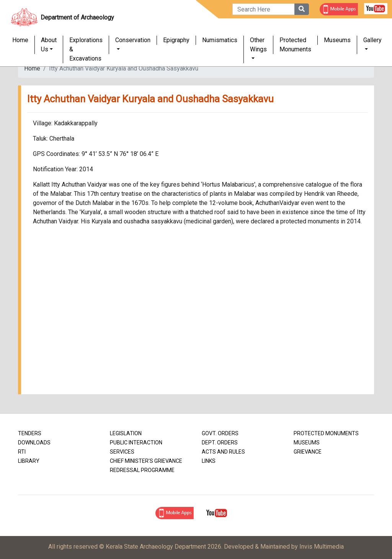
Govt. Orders (220, 433)
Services (122, 452)
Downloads (34, 443)
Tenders (30, 433)
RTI (22, 452)
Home (20, 40)
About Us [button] (49, 45)
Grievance (308, 452)
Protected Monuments (295, 45)
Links (209, 461)
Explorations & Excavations (86, 50)
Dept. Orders (220, 443)
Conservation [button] (133, 40)
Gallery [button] (372, 40)
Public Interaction (136, 443)
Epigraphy (176, 40)
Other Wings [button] (258, 45)
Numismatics (220, 40)
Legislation (126, 433)
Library (29, 461)
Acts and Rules (223, 452)
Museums (337, 40)
